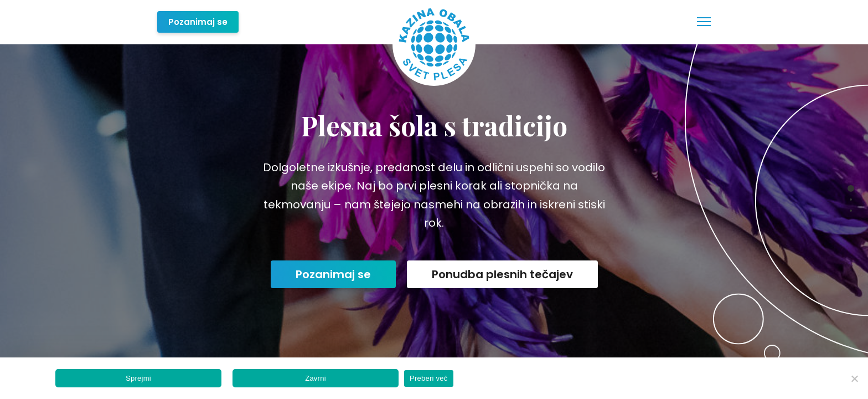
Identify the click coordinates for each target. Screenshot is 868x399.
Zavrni (316, 378)
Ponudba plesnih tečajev (502, 274)
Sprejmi (138, 378)
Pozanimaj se (198, 22)
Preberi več (429, 378)
